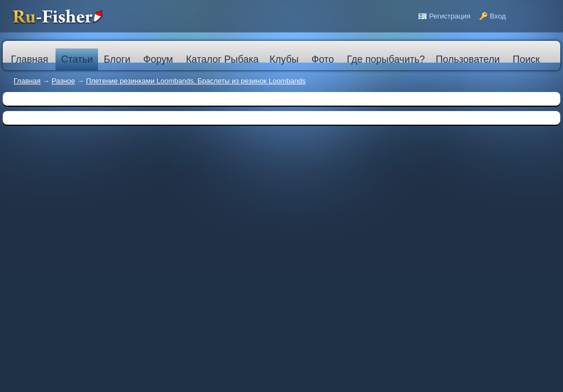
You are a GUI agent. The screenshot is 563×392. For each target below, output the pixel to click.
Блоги (117, 59)
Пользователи (467, 59)
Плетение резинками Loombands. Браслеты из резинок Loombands (196, 81)
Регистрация (450, 16)
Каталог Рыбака (222, 59)
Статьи (77, 59)
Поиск (526, 59)
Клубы (284, 59)
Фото (323, 59)
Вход (498, 16)
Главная (27, 81)
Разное (63, 81)
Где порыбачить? (386, 59)
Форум (158, 59)
